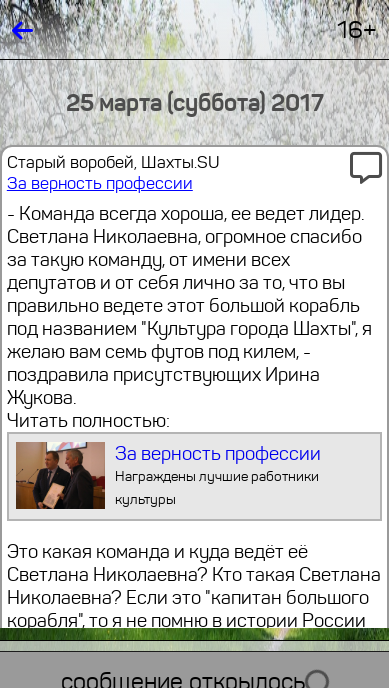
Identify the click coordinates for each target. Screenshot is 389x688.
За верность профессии (100, 183)
